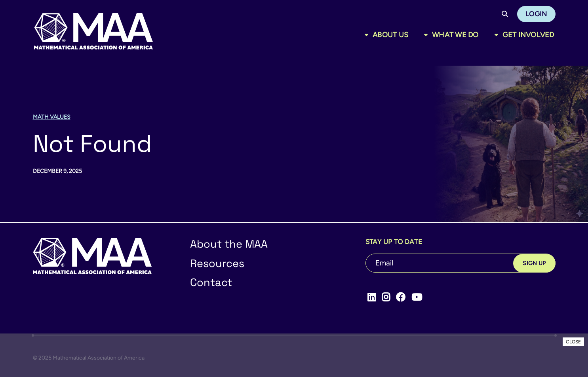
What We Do (455, 35)
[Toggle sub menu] (368, 35)
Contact (211, 282)
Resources (217, 263)
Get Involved (528, 35)
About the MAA (229, 244)
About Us (390, 35)
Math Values (52, 117)
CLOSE (573, 342)
